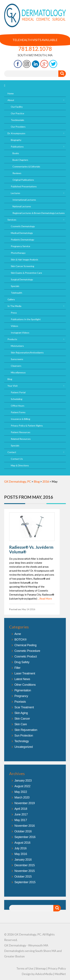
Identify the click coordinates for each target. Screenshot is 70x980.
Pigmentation (23, 690)
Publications (17, 147)
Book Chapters (20, 160)
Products (12, 339)
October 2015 (23, 877)
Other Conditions (25, 685)
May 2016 (21, 854)
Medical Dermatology (22, 233)
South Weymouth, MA (35, 55)
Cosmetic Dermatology (23, 226)
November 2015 (25, 871)
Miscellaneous (18, 372)
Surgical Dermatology (22, 279)
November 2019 (25, 803)
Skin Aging (21, 713)
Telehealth (16, 293)
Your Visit (13, 386)
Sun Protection (24, 736)
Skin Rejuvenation (26, 730)
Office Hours (18, 406)
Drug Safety (22, 662)
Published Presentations (24, 186)
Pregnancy (21, 696)
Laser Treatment (25, 673)
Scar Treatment (24, 707)
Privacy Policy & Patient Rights (27, 426)
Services (12, 220)
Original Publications (23, 180)
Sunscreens (17, 359)
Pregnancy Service (20, 246)
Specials (15, 286)
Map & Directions (20, 465)
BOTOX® (21, 640)
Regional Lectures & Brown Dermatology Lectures (39, 213)
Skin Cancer (22, 719)
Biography (16, 140)
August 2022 (22, 786)
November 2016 (25, 826)
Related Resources (21, 439)
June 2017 (21, 814)
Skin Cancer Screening (22, 266)
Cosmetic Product (26, 656)
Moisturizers (17, 346)
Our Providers (18, 127)
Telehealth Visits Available (35, 40)
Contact (12, 452)
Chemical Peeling (25, 645)
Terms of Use (25, 968)
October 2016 (23, 831)
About (11, 100)
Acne (18, 634)
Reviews (17, 173)
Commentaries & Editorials (26, 166)
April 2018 (21, 809)
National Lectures (22, 206)
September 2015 (25, 882)
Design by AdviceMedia (37, 974)
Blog (10, 379)
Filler (17, 668)
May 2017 (21, 820)
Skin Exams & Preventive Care (26, 273)
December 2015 (25, 865)
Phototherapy (18, 253)
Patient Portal (18, 392)
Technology (22, 741)
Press (14, 313)
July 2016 (21, 848)
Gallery (11, 299)
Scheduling (17, 399)
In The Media (14, 306)
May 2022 (21, 792)
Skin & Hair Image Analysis (24, 259)
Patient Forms (18, 412)
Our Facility (17, 107)
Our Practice (17, 113)
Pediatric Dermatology (22, 240)
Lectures (15, 193)
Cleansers (16, 366)
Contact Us (17, 459)
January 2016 (23, 860)
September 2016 (25, 837)
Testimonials (17, 120)
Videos (14, 326)
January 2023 (23, 781)
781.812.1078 (35, 49)
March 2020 (22, 797)
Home (11, 93)
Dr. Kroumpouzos (16, 133)
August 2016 (22, 843)
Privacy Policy (57, 968)
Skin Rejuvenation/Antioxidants (27, 352)
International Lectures (24, 200)
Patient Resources (21, 432)
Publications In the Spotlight (26, 319)
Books (16, 153)
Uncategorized (24, 747)
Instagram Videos (20, 333)
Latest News (22, 679)
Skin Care (21, 724)
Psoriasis (20, 702)
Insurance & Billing (20, 419)
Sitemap (41, 968)
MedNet (60, 974)
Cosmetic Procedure (27, 651)
